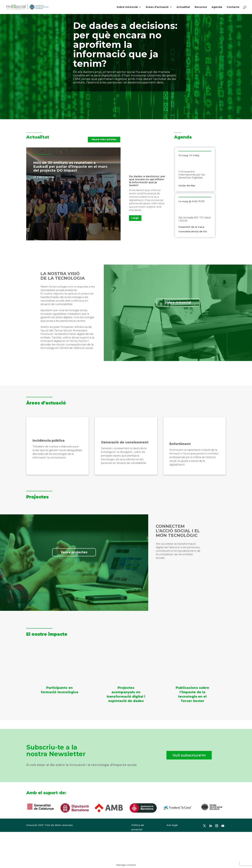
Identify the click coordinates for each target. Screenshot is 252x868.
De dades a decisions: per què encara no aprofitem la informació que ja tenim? (125, 45)
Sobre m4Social (127, 7)
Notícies (60, 177)
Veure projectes (74, 552)
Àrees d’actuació (157, 7)
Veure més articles (104, 139)
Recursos (201, 7)
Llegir (135, 218)
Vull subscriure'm (189, 755)
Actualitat (183, 7)
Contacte (233, 7)
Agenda (217, 7)
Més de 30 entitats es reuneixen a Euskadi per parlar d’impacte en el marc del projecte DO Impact (70, 167)
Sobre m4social (178, 302)
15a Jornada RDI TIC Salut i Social (195, 219)
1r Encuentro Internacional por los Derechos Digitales (192, 175)
